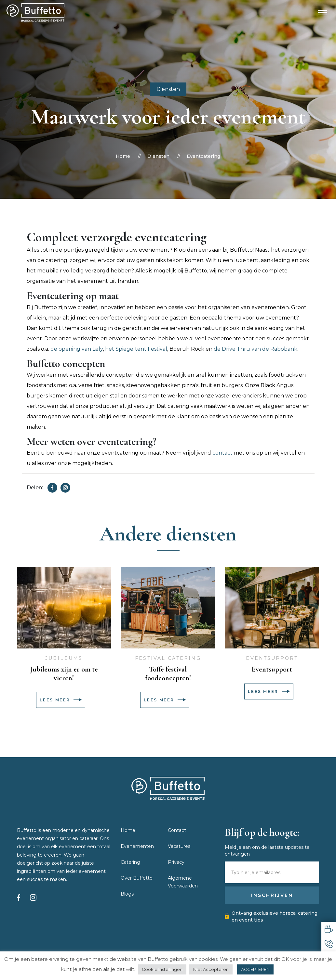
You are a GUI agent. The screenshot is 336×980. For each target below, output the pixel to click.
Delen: (35, 488)
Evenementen (137, 846)
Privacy (176, 862)
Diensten (168, 89)
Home (123, 156)
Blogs (127, 894)
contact (222, 453)
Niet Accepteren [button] (211, 969)
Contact (177, 830)
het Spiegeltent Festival (136, 349)
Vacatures (179, 846)
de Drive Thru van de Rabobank (255, 349)
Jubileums (64, 658)
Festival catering (168, 658)
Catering (130, 862)
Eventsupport (272, 658)
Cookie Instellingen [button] (162, 969)
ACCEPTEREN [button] (255, 969)
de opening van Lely (77, 349)
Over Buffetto (137, 878)
